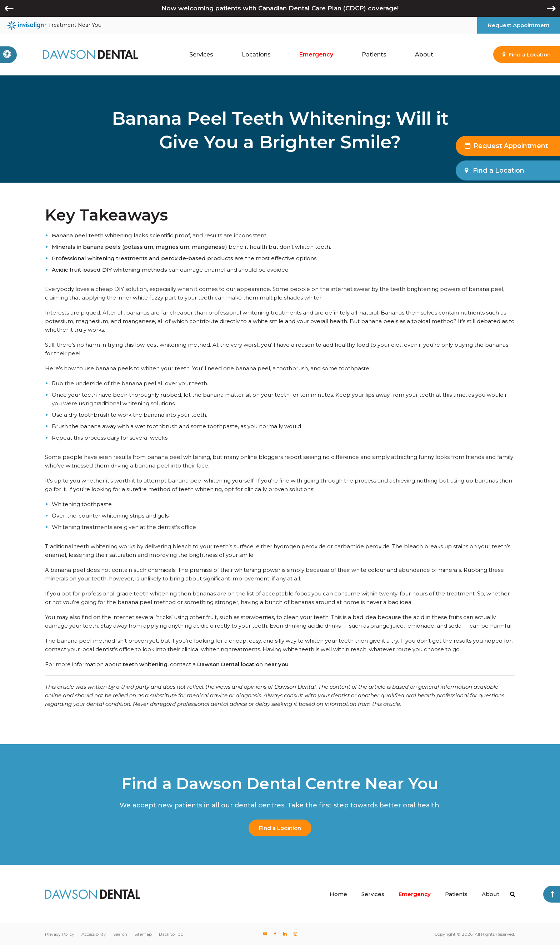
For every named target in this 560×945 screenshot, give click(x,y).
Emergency (316, 55)
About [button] (424, 55)
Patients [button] (374, 55)
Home (338, 894)
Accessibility (94, 934)
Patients (456, 894)
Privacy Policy (60, 934)
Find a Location (280, 828)
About (491, 894)
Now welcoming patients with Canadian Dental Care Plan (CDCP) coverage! (280, 8)
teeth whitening (145, 664)
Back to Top (171, 934)
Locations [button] (256, 55)
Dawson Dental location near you (243, 664)
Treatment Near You (54, 25)
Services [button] (201, 55)
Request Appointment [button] (519, 25)
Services (373, 894)
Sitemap (143, 934)
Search (120, 934)
